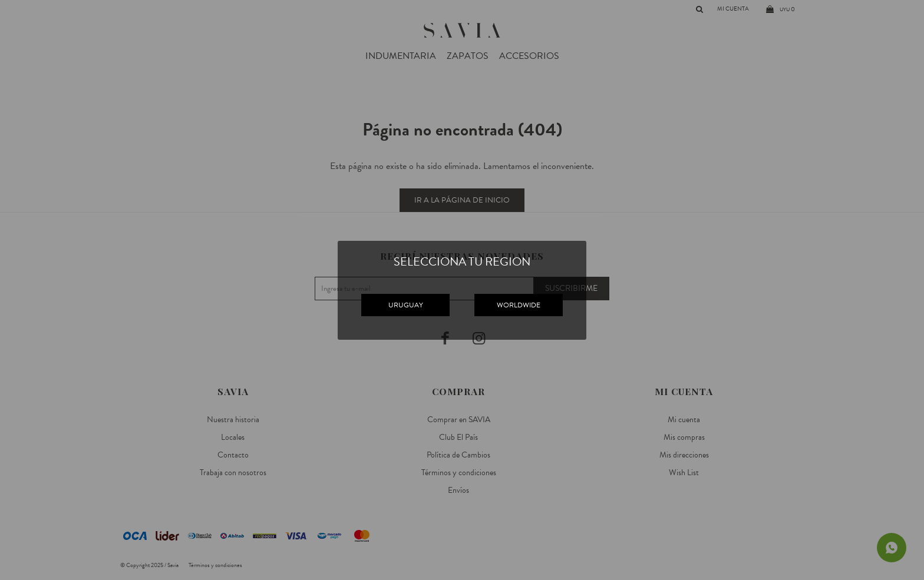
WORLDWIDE (519, 305)
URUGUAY (406, 305)
